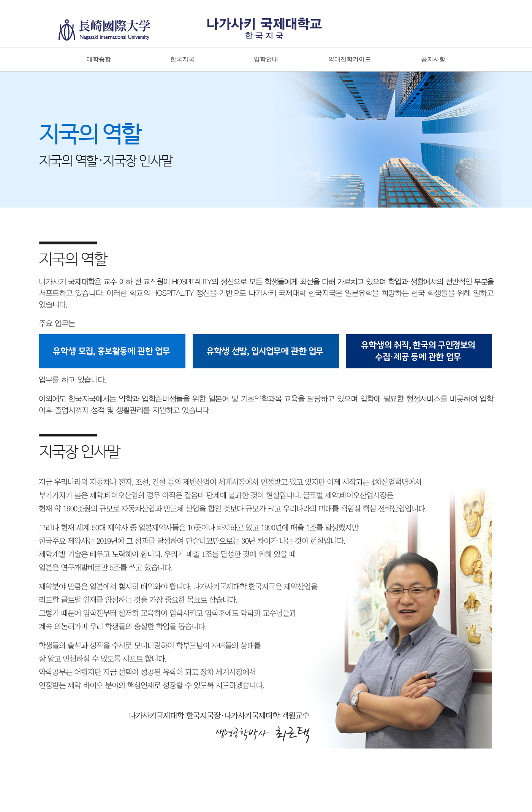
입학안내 (266, 59)
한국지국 (182, 59)
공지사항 (433, 59)
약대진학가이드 (350, 59)
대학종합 (99, 59)
